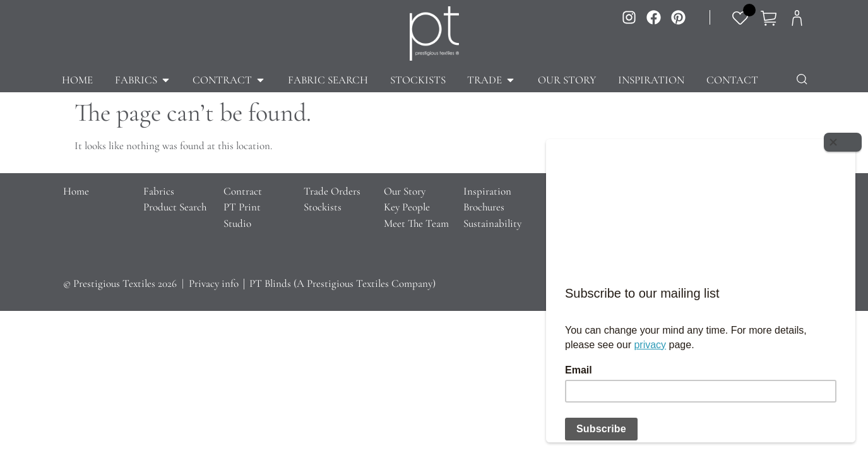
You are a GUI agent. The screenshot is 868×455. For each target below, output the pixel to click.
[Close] (843, 142)
